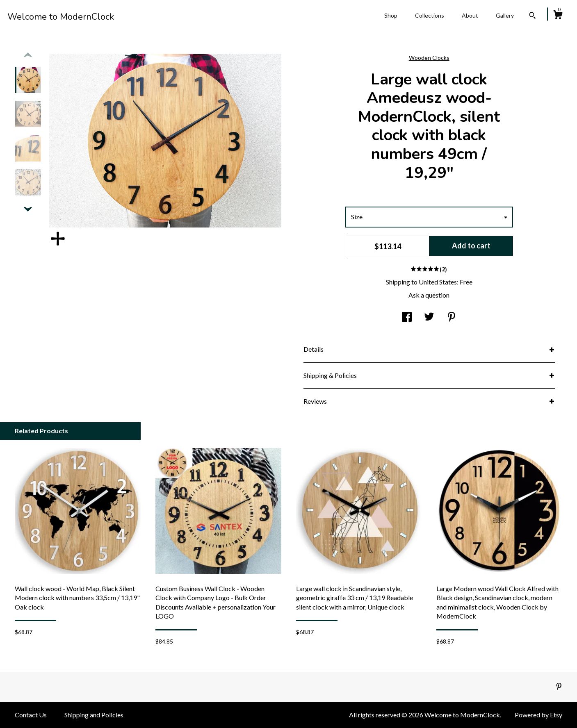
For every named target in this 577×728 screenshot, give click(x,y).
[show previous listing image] (28, 55)
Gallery (505, 15)
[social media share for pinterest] (452, 317)
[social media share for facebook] (407, 317)
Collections (430, 15)
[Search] (533, 16)
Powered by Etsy (538, 715)
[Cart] (558, 16)
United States (438, 282)
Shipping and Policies (94, 715)
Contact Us (31, 715)
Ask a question (429, 295)
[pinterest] (559, 686)
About (470, 15)
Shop (391, 15)
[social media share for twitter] (429, 317)
